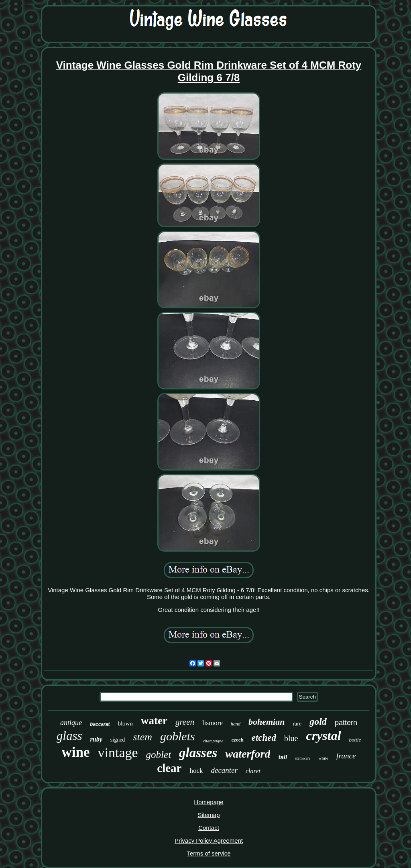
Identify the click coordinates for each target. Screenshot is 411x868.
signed (118, 740)
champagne (213, 741)
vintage (118, 753)
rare (297, 724)
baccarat (100, 724)
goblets (178, 736)
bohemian (267, 722)
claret (253, 771)
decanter (224, 770)
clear (169, 768)
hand (236, 724)
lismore (213, 723)
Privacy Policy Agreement (209, 840)
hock (196, 771)
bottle (355, 740)
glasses (198, 753)
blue (291, 738)
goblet (159, 755)
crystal (323, 736)
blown (125, 723)
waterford (248, 754)
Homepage (209, 802)
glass (69, 736)
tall (283, 757)
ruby (96, 739)
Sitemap (209, 815)
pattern (346, 723)
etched (264, 738)
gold (318, 721)
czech (237, 740)
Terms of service (209, 853)
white (323, 758)
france (346, 756)
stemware (303, 758)
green (185, 722)
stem (142, 737)
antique (71, 723)
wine (76, 752)
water (154, 721)
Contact (209, 828)
